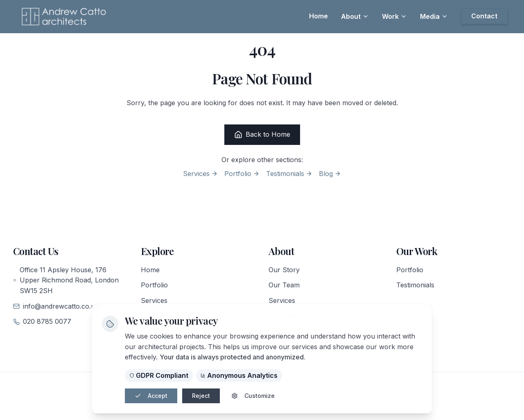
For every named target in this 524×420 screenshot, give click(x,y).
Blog (330, 174)
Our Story (284, 270)
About (355, 16)
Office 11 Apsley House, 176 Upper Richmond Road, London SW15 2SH (66, 280)
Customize (253, 396)
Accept (151, 396)
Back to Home (262, 134)
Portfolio (242, 174)
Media (434, 16)
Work (394, 16)
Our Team (284, 285)
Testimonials (289, 174)
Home (150, 270)
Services (200, 174)
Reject (201, 396)
